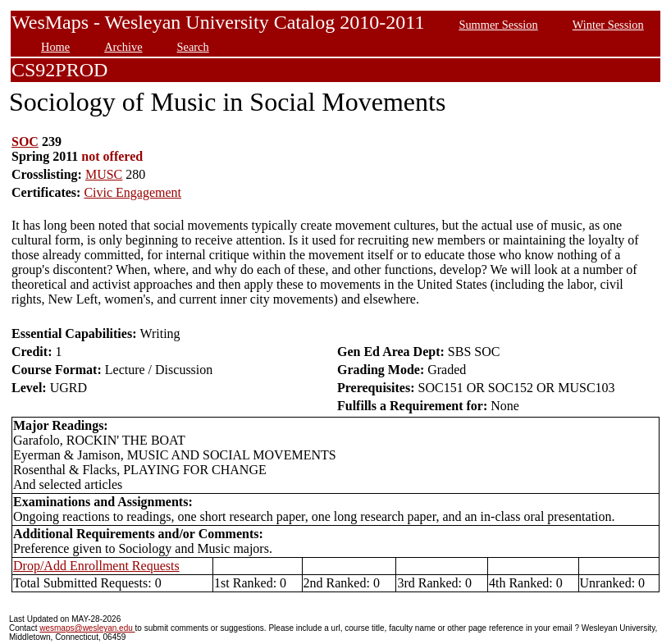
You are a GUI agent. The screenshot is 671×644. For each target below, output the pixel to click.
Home (55, 47)
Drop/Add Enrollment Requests (96, 566)
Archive (123, 47)
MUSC (104, 174)
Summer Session (498, 25)
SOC (25, 142)
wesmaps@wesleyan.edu (87, 628)
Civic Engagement (132, 192)
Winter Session (608, 25)
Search (193, 47)
